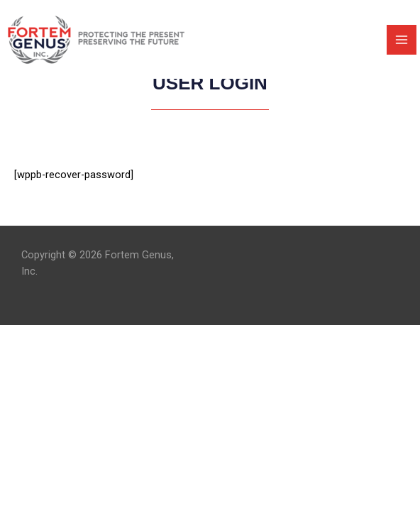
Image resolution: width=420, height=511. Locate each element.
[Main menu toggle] (402, 40)
